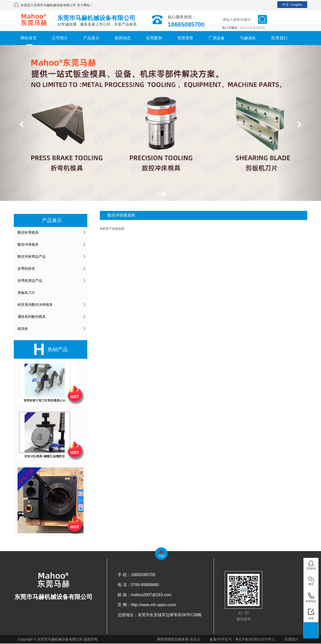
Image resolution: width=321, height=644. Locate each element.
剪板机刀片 (26, 293)
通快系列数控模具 (32, 317)
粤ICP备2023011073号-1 (255, 639)
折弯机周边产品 (30, 281)
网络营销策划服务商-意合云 (179, 639)
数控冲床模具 (28, 244)
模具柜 (23, 329)
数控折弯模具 (28, 232)
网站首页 (29, 38)
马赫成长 (248, 38)
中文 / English (292, 5)
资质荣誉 (185, 38)
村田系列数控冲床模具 (35, 305)
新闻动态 (123, 38)
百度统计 (291, 639)
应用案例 (154, 38)
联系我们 (279, 38)
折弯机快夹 (26, 269)
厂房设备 (217, 38)
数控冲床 (246, 28)
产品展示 (91, 38)
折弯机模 (259, 28)
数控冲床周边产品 (32, 256)
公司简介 (60, 38)
